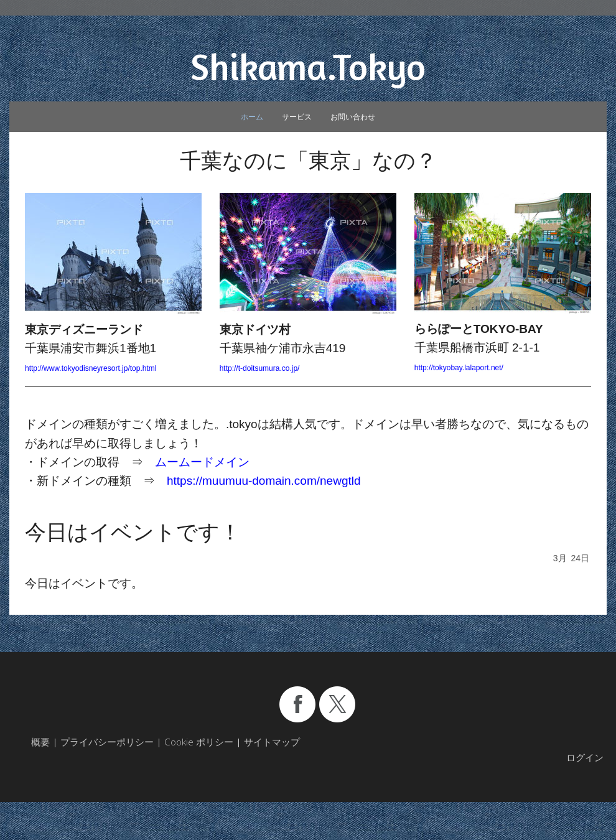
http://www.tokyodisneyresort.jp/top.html (91, 368)
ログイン (585, 757)
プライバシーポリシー (107, 742)
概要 (40, 742)
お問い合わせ (353, 117)
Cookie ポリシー (199, 742)
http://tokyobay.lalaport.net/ (459, 368)
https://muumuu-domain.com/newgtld (264, 481)
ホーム (252, 117)
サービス (297, 117)
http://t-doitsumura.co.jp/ (260, 368)
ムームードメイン (202, 462)
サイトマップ (272, 742)
